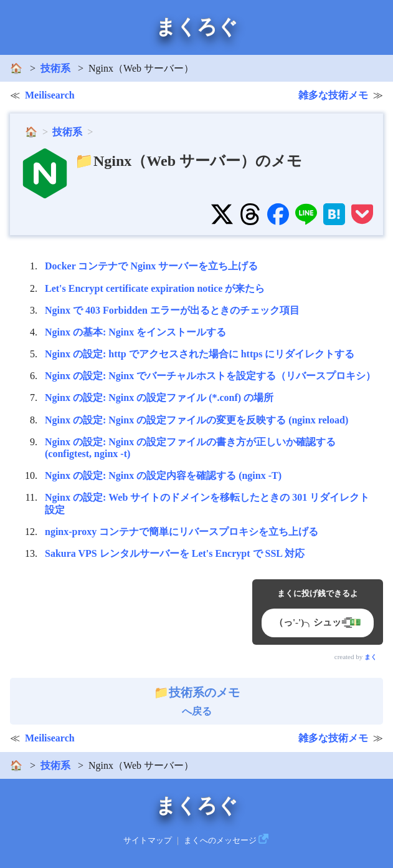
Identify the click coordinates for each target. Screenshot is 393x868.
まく (371, 657)
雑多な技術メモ (333, 95)
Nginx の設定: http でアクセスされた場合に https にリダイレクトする (200, 354)
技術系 (55, 68)
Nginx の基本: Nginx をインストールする (135, 332)
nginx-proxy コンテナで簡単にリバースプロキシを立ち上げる (182, 532)
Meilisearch (50, 95)
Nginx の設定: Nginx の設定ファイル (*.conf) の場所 (159, 398)
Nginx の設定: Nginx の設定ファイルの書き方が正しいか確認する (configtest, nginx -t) (190, 448)
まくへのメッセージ (220, 841)
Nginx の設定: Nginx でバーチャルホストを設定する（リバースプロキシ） (210, 376)
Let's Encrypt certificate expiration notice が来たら (155, 288)
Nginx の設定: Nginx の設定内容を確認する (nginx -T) (163, 475)
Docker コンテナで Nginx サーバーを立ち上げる (151, 266)
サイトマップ (148, 841)
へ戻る (197, 702)
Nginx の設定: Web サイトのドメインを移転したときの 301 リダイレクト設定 (207, 503)
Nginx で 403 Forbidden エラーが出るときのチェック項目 (172, 310)
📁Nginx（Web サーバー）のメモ (188, 161)
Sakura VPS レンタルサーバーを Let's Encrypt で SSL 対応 (175, 553)
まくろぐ (197, 27)
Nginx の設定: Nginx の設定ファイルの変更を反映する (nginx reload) (196, 420)
